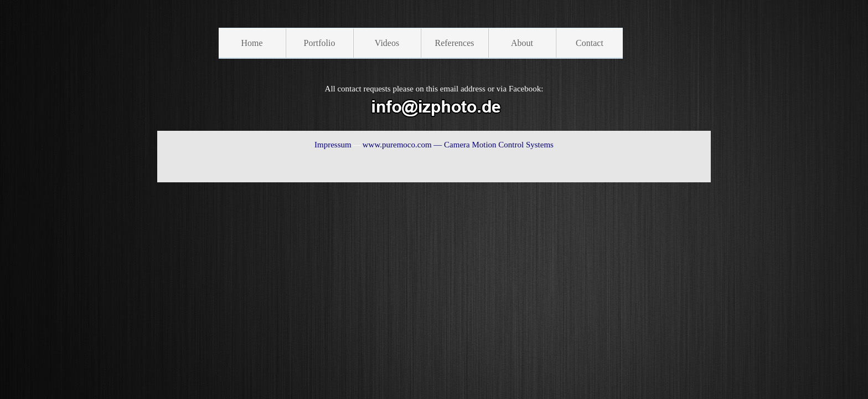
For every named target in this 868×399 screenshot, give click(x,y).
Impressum (333, 145)
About (522, 43)
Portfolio (320, 43)
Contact (590, 43)
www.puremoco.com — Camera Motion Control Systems (458, 145)
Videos (387, 43)
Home (252, 43)
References (454, 43)
